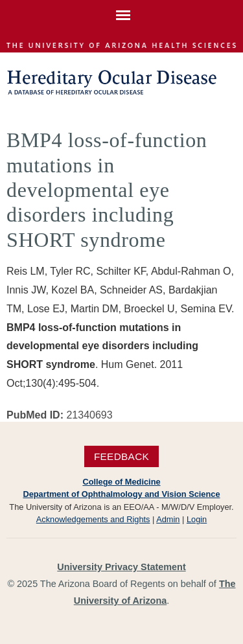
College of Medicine (121, 482)
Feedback (121, 456)
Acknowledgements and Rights (93, 519)
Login (197, 519)
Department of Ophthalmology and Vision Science (121, 494)
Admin (168, 519)
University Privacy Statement (121, 567)
